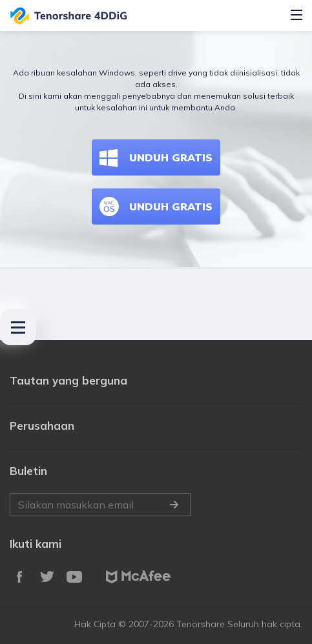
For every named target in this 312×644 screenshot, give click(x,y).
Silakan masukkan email (100, 505)
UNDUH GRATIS (156, 157)
